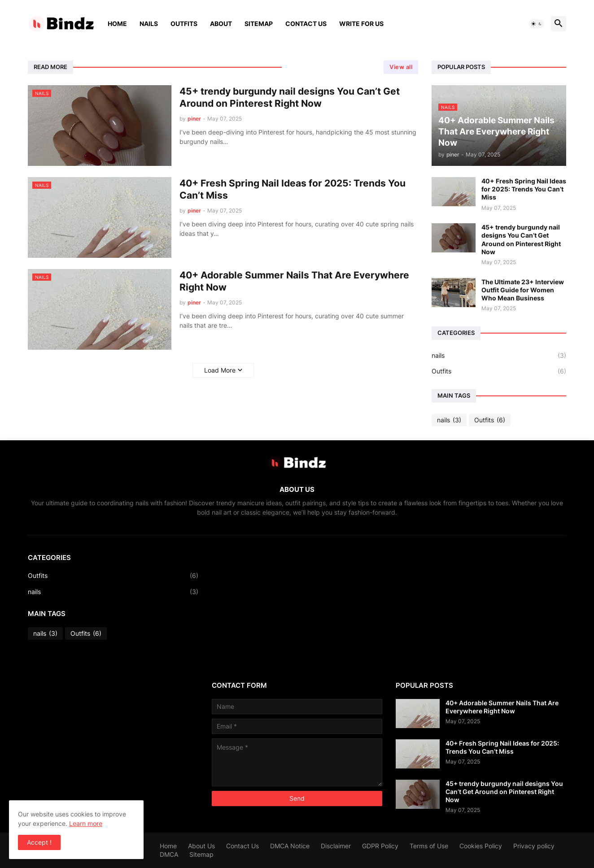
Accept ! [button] (39, 842)
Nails (149, 24)
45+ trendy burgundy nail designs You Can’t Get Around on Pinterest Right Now (290, 97)
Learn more (86, 823)
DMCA (169, 854)
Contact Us (306, 24)
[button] (537, 24)
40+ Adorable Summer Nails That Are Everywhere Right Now (294, 281)
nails (499, 356)
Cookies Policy (481, 846)
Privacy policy (534, 846)
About (221, 24)
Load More (220, 370)
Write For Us (361, 24)
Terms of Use (429, 846)
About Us (201, 846)
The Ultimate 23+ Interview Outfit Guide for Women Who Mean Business (523, 290)
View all (401, 67)
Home (117, 24)
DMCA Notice (290, 846)
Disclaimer (336, 846)
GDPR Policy (380, 846)
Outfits (184, 24)
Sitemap (259, 24)
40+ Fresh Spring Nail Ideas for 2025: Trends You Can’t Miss (293, 189)
